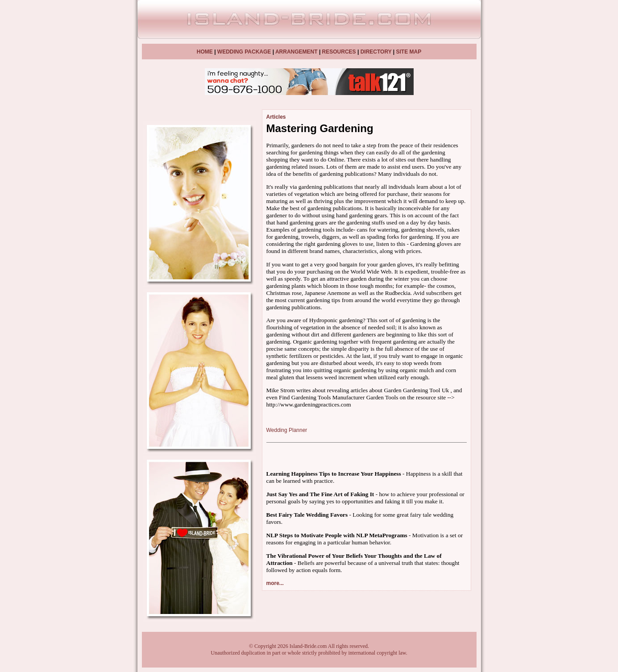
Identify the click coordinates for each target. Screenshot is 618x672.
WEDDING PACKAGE (244, 52)
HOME (205, 52)
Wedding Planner (287, 430)
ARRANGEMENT (297, 52)
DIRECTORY (376, 52)
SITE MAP (409, 52)
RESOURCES (339, 52)
